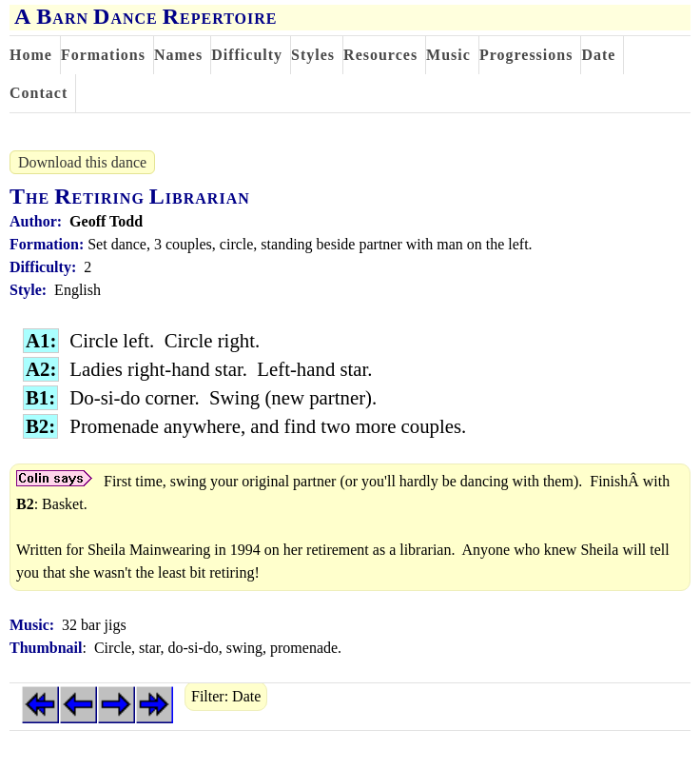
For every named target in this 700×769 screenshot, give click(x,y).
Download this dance (82, 162)
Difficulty (247, 55)
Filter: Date (226, 696)
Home (31, 55)
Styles (313, 55)
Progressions (526, 55)
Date (598, 55)
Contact (39, 93)
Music (448, 55)
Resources (380, 55)
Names (178, 55)
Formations (103, 55)
